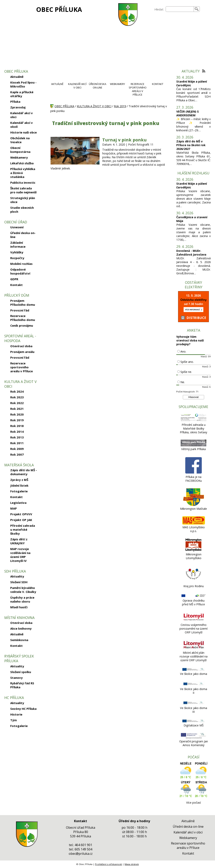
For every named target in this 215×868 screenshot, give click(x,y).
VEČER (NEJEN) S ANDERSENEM (188, 113)
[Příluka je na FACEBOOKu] (193, 473)
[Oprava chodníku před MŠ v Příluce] (194, 597)
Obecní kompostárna (20, 150)
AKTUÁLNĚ (57, 84)
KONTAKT (158, 84)
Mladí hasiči (19, 607)
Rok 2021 (17, 409)
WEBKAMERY (117, 84)
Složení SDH (19, 582)
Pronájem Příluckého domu (23, 303)
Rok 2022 (17, 403)
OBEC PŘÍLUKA (59, 9)
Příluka (15, 102)
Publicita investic (23, 182)
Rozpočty (17, 258)
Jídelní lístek (19, 485)
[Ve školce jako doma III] (194, 704)
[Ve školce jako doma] (194, 670)
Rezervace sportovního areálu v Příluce (22, 367)
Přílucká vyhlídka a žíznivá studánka (23, 173)
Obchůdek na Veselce (20, 140)
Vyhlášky (17, 252)
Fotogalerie (19, 491)
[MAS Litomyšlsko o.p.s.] (194, 523)
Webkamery (19, 157)
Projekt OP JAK (21, 520)
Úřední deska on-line (23, 235)
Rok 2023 (17, 397)
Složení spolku (21, 672)
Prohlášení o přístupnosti (108, 864)
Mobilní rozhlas (21, 264)
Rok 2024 (17, 391)
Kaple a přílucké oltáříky (22, 94)
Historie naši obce (23, 132)
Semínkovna (19, 640)
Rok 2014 (17, 432)
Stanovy (16, 678)
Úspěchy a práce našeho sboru (22, 599)
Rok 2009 (17, 449)
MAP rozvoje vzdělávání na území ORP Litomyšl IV (20, 555)
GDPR (14, 279)
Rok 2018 (17, 426)
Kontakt (16, 285)
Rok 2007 (17, 454)
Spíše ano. (187, 362)
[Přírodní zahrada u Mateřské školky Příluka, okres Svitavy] (194, 421)
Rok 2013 (17, 437)
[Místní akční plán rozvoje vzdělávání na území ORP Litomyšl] (194, 649)
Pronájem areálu (22, 352)
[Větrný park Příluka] (194, 445)
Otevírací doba (21, 346)
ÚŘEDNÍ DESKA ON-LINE (98, 86)
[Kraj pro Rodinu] (193, 582)
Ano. (183, 351)
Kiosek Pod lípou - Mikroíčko (23, 84)
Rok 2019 (17, 420)
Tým (14, 720)
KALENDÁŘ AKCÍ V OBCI (77, 86)
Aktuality (17, 576)
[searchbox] (180, 9)
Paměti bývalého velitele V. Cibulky (23, 590)
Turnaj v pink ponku (124, 140)
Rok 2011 (17, 443)
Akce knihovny (21, 628)
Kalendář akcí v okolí (22, 125)
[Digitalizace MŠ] (194, 722)
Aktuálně (17, 77)
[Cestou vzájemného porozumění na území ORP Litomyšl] (194, 621)
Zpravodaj (18, 107)
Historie (16, 714)
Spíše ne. (186, 372)
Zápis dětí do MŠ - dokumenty (24, 472)
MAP (14, 508)
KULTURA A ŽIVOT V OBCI (94, 106)
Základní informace (18, 245)
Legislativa (18, 503)
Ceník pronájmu (22, 325)
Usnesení (17, 227)
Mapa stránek (132, 864)
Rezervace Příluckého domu (23, 318)
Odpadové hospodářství (20, 271)
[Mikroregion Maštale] (193, 505)
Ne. (183, 382)
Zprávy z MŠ (19, 480)
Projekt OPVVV (21, 514)
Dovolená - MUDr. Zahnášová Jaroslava (191, 253)
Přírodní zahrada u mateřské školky (23, 529)
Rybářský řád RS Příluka (22, 685)
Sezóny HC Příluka (23, 709)
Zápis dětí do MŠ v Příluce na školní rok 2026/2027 (191, 145)
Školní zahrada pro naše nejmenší (23, 190)
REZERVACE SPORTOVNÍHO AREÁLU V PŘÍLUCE (138, 89)
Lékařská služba (22, 163)
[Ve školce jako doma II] (194, 685)
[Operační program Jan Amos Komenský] (194, 738)
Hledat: (159, 9)
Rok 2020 (17, 414)
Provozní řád (20, 310)
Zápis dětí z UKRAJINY (19, 541)
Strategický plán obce (23, 200)
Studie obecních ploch (22, 210)
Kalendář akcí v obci (22, 115)
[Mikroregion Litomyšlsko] (193, 551)
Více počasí (193, 803)
